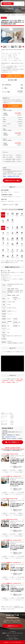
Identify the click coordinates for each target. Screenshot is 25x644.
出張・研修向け (4, 60)
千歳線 (9, 289)
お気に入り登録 (13, 80)
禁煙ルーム (15, 57)
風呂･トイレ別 (4, 57)
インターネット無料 (13, 53)
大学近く (20, 60)
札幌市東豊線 (10, 292)
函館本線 (9, 295)
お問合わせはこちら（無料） (13, 180)
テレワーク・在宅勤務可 (13, 60)
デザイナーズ (10, 59)
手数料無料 (10, 55)
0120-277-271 (14, 176)
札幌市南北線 (10, 290)
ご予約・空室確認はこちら (13, 442)
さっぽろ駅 (16, 290)
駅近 (7, 53)
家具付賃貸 (10, 57)
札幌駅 (13, 289)
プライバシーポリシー (12, 637)
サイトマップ (15, 635)
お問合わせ (16, 639)
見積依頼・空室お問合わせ (15, 76)
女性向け (3, 53)
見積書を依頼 (15, 106)
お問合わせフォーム (12, 626)
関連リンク (9, 635)
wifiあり (19, 53)
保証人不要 (15, 55)
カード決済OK (4, 59)
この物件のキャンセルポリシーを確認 (10, 205)
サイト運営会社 (10, 639)
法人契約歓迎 (16, 59)
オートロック (4, 55)
